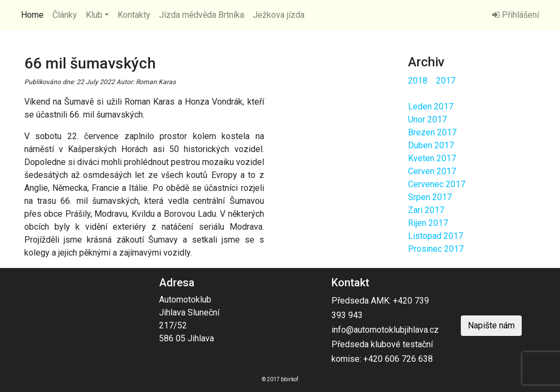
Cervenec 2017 (437, 184)
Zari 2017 (426, 210)
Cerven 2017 (432, 171)
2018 (418, 81)
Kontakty (134, 15)
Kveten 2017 (432, 158)
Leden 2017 (431, 106)
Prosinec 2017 (436, 249)
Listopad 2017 (435, 236)
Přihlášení (516, 15)
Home (32, 15)
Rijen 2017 (428, 223)
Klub (94, 15)
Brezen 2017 (432, 132)
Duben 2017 (431, 145)
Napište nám (491, 325)
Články (65, 15)
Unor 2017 (427, 119)
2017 (446, 81)
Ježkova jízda (279, 15)
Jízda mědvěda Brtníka (202, 15)
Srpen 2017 (430, 197)
